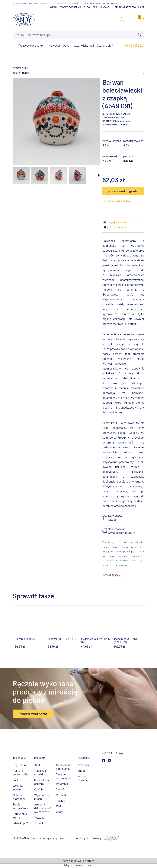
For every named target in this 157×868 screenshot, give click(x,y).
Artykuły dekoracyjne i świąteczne (43, 808)
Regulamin (19, 765)
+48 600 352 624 (134, 45)
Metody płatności (19, 797)
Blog (87, 7)
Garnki (60, 789)
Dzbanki (39, 823)
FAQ (15, 780)
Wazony (39, 817)
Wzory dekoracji (83, 778)
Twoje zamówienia (20, 806)
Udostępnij (108, 575)
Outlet (81, 770)
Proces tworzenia (70, 7)
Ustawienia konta (20, 816)
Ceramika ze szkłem (42, 782)
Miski (59, 806)
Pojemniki (62, 784)
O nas (53, 7)
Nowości (83, 765)
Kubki (38, 765)
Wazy (59, 812)
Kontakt (105, 7)
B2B (95, 7)
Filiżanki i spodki (40, 772)
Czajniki (39, 789)
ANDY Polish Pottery (113, 753)
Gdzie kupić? (21, 823)
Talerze (61, 801)
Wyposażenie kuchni (43, 797)
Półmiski (62, 795)
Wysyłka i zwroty (19, 787)
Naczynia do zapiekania (64, 767)
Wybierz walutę (21, 68)
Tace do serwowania (64, 776)
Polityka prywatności (21, 772)
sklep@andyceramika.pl (130, 7)
